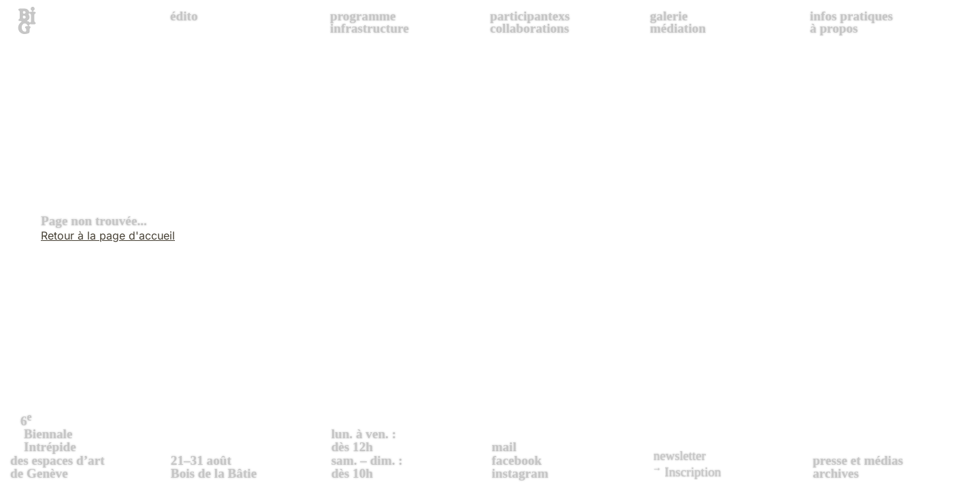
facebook (517, 460)
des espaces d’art (89, 445)
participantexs (530, 16)
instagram (520, 473)
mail (504, 447)
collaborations (529, 28)
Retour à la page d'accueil (108, 235)
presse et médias (858, 460)
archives (836, 473)
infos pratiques (851, 16)
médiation (678, 28)
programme (363, 16)
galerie (669, 16)
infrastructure (370, 28)
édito (184, 16)
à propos (834, 28)
